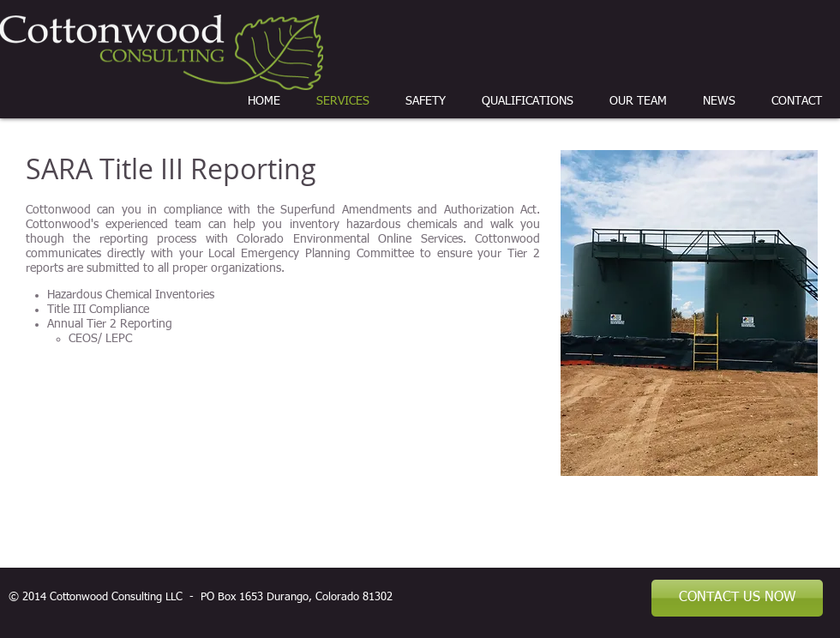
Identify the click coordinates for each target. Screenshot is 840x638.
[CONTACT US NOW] (737, 598)
